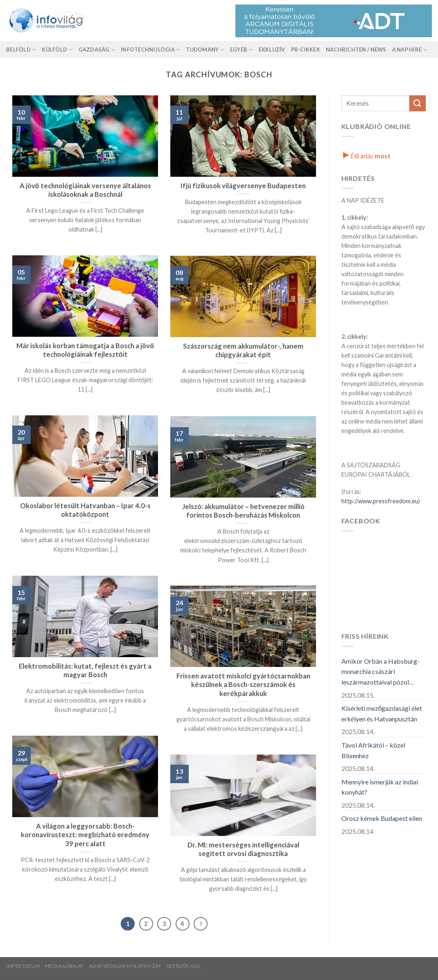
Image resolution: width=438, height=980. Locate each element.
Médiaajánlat (64, 966)
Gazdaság (97, 50)
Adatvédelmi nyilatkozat (125, 966)
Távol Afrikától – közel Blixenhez (373, 750)
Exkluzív (272, 50)
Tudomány (205, 50)
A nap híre (410, 50)
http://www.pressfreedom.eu (380, 501)
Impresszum (23, 966)
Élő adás (367, 156)
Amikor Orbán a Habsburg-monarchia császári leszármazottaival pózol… (380, 671)
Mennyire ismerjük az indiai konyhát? (380, 787)
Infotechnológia (150, 50)
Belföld (21, 50)
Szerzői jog (184, 966)
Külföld (57, 50)
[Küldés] (418, 103)
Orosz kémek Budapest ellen (382, 818)
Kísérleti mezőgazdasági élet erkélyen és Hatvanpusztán (382, 713)
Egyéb (242, 50)
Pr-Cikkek (306, 50)
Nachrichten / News (356, 50)
